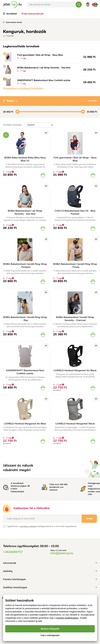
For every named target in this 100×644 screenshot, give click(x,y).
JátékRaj (50, 571)
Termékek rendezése (12, 125)
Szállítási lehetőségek (50, 587)
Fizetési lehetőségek (50, 579)
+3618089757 (13, 552)
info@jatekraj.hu (62, 553)
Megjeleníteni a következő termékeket (24, 88)
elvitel (89, 519)
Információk (50, 563)
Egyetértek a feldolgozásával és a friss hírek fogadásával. (42, 526)
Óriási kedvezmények (32, 14)
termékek (10, 14)
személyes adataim (28, 526)
